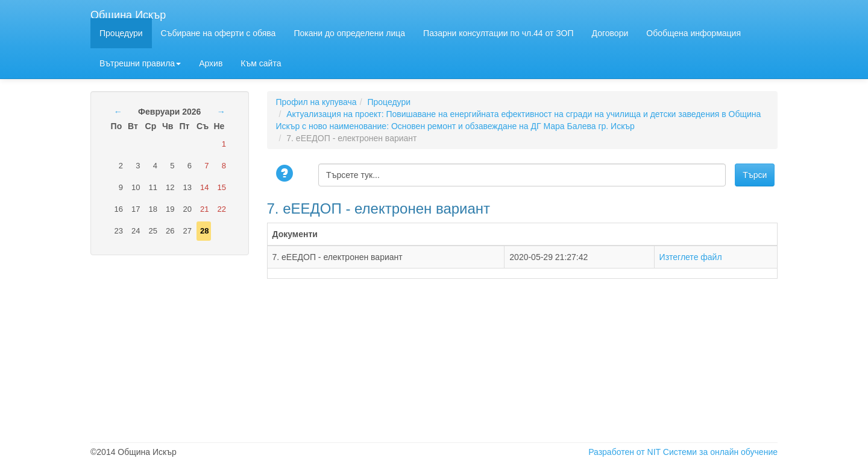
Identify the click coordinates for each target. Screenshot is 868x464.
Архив (211, 63)
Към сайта (261, 63)
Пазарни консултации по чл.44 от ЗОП (498, 33)
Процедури (121, 33)
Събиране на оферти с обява (219, 33)
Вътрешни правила (140, 63)
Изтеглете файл (691, 257)
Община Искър (128, 14)
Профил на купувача (316, 102)
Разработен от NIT (624, 452)
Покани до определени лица (349, 33)
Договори (610, 33)
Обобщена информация (693, 33)
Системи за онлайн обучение (720, 452)
